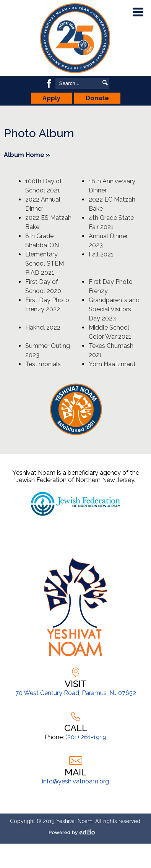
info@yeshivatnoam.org (75, 781)
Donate (97, 98)
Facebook (49, 83)
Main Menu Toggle (138, 12)
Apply (51, 98)
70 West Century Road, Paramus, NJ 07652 (76, 693)
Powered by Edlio (75, 832)
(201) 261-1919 (86, 737)
